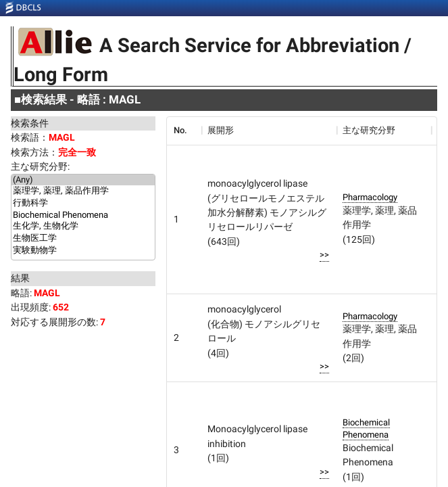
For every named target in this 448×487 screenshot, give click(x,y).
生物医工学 (83, 239)
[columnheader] (184, 131)
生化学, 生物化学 (83, 227)
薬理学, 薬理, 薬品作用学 (83, 191)
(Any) (83, 180)
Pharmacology (370, 197)
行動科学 (83, 204)
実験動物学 (83, 251)
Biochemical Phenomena (83, 215)
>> (324, 255)
